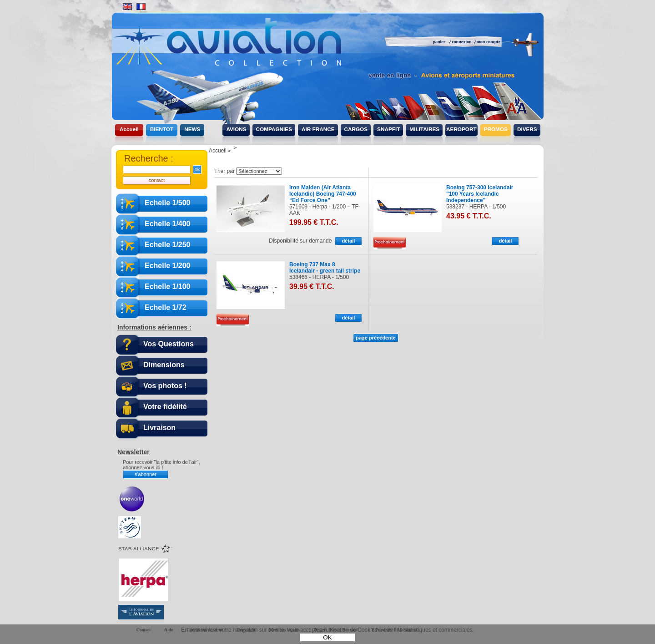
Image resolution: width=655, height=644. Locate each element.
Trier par (224, 171)
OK (327, 637)
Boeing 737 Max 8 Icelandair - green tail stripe (325, 268)
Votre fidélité (165, 407)
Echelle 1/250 (168, 245)
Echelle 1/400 (168, 224)
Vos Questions (169, 344)
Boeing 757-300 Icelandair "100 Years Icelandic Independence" (480, 194)
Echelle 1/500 (168, 203)
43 (469, 216)
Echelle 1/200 (168, 266)
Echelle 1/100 (168, 287)
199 (314, 222)
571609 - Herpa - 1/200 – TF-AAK (325, 210)
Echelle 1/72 (166, 307)
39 (312, 287)
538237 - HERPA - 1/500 (476, 207)
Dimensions (164, 365)
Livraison (159, 428)
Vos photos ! (165, 386)
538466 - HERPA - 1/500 (319, 277)
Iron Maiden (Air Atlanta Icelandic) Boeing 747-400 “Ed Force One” (323, 194)
